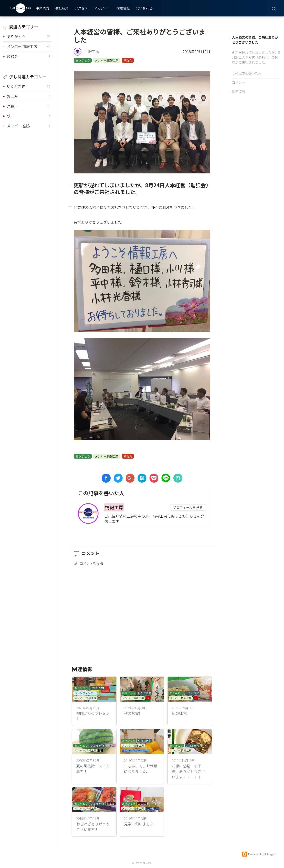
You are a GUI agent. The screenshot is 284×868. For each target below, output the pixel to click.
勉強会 (128, 60)
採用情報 (123, 8)
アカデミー (102, 8)
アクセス (81, 8)
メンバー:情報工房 (107, 60)
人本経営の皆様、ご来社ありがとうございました (255, 40)
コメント (239, 82)
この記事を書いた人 (247, 73)
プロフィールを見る (188, 507)
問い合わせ (144, 8)
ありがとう (83, 60)
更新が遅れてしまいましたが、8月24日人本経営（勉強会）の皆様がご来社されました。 (256, 57)
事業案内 (43, 8)
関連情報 (239, 91)
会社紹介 (62, 8)
